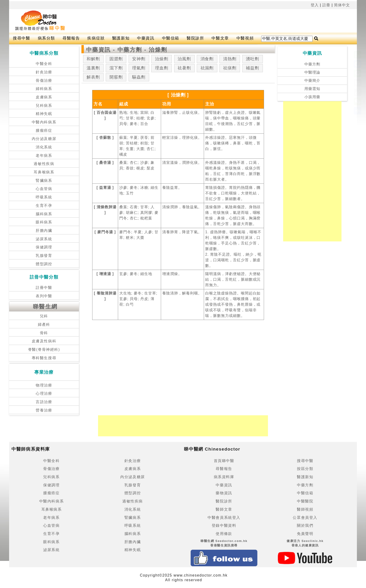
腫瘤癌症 (44, 131)
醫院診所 (195, 38)
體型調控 (44, 264)
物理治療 (44, 385)
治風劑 (184, 59)
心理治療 (44, 393)
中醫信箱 (171, 38)
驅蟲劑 (139, 77)
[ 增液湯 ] (105, 274)
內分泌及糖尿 (44, 139)
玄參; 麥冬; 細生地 (136, 274)
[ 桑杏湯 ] (105, 163)
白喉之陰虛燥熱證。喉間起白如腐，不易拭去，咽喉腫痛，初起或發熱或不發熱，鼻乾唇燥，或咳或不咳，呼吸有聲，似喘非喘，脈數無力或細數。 (233, 304)
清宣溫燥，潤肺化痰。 (182, 163)
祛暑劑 (184, 68)
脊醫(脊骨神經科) (44, 350)
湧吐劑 (252, 59)
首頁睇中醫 (224, 461)
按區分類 (305, 469)
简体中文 (342, 5)
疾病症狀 (96, 38)
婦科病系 (44, 89)
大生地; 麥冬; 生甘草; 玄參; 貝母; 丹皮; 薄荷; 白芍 (138, 299)
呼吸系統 (44, 197)
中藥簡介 (312, 81)
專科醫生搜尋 (44, 358)
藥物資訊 (224, 493)
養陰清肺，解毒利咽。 (182, 293)
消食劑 (207, 59)
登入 (315, 5)
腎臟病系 (44, 181)
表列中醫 (44, 296)
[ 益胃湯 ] (105, 188)
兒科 (44, 316)
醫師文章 (224, 509)
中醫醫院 (305, 501)
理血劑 (162, 68)
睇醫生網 (45, 307)
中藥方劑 (312, 64)
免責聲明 (305, 534)
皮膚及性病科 (44, 341)
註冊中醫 (44, 288)
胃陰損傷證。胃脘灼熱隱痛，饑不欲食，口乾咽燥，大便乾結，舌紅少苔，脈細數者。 (233, 193)
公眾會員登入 (305, 518)
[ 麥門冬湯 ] (105, 232)
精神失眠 (44, 114)
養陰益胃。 (172, 188)
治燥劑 (162, 59)
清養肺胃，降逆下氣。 (182, 232)
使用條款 (224, 534)
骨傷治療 (44, 81)
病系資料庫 (224, 477)
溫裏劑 (93, 68)
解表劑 (93, 77)
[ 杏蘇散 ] (105, 138)
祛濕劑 (207, 68)
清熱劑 (230, 59)
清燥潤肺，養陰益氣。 (182, 207)
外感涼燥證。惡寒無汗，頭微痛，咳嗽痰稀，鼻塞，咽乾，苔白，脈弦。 (233, 143)
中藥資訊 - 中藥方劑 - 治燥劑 (127, 50)
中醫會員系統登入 (224, 518)
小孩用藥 (312, 97)
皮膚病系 (44, 97)
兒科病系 (44, 106)
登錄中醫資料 (224, 525)
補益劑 (252, 68)
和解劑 (93, 59)
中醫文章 (220, 38)
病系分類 (46, 38)
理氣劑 (139, 68)
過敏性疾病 (44, 164)
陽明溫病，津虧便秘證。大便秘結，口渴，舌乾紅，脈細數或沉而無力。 (233, 279)
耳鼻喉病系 (44, 172)
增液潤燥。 (172, 274)
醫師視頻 (305, 509)
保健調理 (44, 247)
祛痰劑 (230, 68)
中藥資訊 (146, 38)
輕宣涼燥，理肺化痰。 (182, 138)
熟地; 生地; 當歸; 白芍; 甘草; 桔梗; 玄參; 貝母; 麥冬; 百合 (138, 118)
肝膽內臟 (44, 231)
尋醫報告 (71, 38)
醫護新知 (121, 38)
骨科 (44, 333)
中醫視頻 (245, 38)
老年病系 (44, 156)
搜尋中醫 (21, 38)
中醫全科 (44, 64)
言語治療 (44, 402)
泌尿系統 (44, 239)
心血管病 (44, 189)
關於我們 (305, 525)
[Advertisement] (203, 21)
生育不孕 (44, 206)
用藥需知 (312, 89)
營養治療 (44, 410)
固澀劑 (116, 59)
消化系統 (44, 147)
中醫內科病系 (44, 122)
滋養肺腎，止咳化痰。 (182, 113)
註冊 (326, 5)
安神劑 (139, 59)
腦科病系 (44, 214)
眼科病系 (44, 222)
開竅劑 (116, 77)
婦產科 (44, 324)
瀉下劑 (116, 68)
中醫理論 (312, 72)
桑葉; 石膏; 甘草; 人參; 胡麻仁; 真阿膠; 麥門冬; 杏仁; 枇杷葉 (139, 213)
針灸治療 (44, 72)
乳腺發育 (44, 256)
